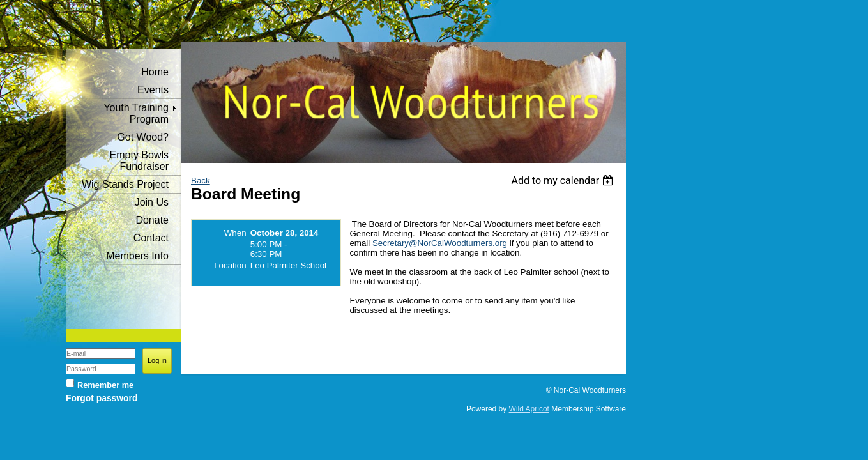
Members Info (137, 256)
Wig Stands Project (125, 184)
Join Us (152, 202)
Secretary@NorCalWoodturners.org (440, 243)
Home (155, 72)
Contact (151, 238)
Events (153, 90)
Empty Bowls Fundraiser (139, 161)
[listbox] (564, 180)
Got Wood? (143, 137)
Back (201, 180)
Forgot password (102, 398)
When (235, 233)
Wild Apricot (529, 409)
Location (230, 265)
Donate (152, 220)
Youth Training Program (136, 113)
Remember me (105, 385)
